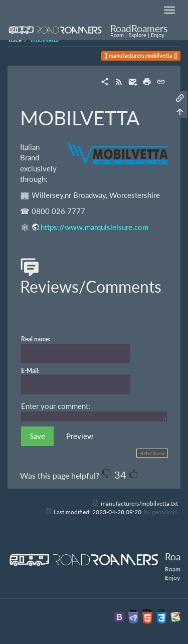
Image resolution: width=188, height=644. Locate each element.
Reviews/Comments (91, 278)
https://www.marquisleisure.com (95, 227)
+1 (134, 474)
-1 (107, 474)
